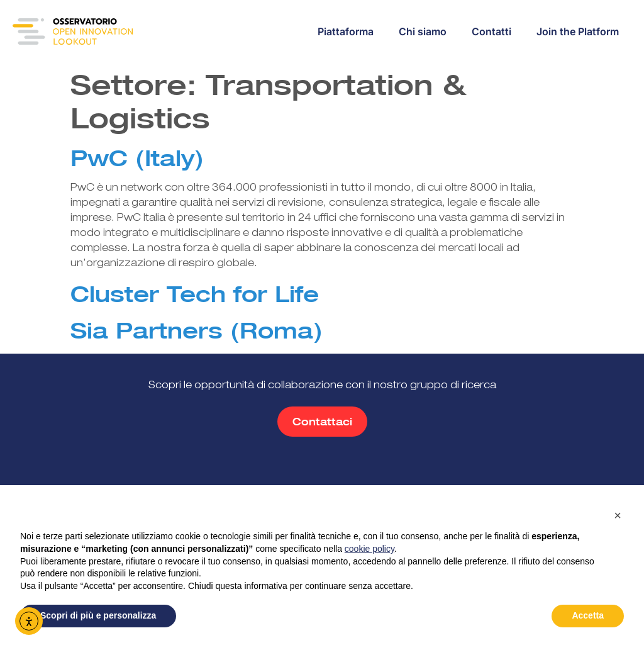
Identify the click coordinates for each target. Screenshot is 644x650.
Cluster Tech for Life (195, 294)
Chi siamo (423, 31)
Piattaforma (346, 31)
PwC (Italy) (137, 158)
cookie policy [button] (369, 549)
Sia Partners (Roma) (197, 330)
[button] (618, 515)
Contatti (491, 31)
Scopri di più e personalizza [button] (98, 615)
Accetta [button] (588, 615)
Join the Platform (578, 31)
